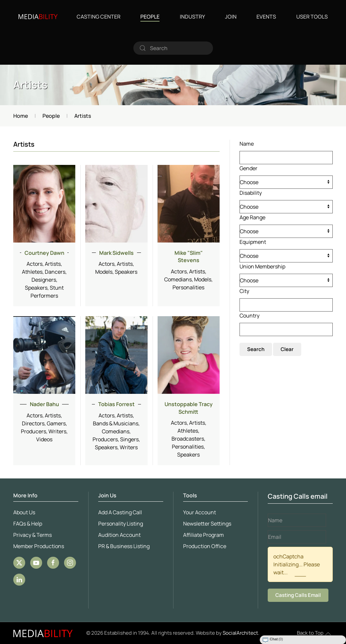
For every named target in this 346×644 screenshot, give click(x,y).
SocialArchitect (240, 633)
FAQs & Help (26, 524)
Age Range (252, 217)
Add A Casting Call (119, 512)
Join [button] (231, 17)
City (244, 291)
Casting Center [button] (99, 17)
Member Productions (37, 546)
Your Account (198, 512)
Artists (30, 85)
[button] (328, 634)
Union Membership (262, 266)
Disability (251, 193)
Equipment (253, 242)
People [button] (150, 17)
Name (247, 144)
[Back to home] (38, 17)
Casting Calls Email (297, 595)
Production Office (203, 546)
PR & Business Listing (123, 546)
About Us (23, 512)
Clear (287, 349)
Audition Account (118, 535)
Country (249, 316)
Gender (248, 168)
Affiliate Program (202, 535)
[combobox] (173, 48)
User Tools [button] (312, 17)
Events (266, 17)
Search (256, 349)
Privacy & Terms (31, 535)
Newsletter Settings (206, 524)
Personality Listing (119, 524)
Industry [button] (192, 17)
